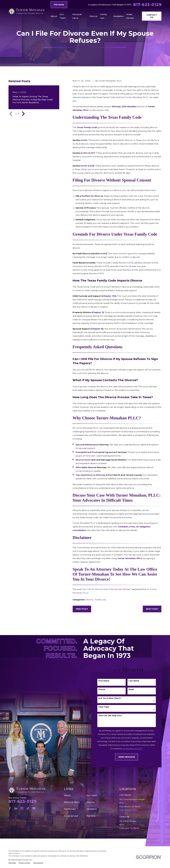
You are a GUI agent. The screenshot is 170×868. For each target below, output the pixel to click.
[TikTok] (28, 808)
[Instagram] (22, 808)
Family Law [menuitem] (104, 16)
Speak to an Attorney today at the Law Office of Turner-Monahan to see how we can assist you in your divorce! (115, 574)
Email (135, 689)
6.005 (84, 270)
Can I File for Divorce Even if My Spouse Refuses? (107, 589)
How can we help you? (114, 716)
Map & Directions (128, 832)
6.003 (155, 263)
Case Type (108, 707)
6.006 (134, 270)
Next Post (152, 609)
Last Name (138, 681)
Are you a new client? (114, 698)
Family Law (100, 600)
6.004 (106, 266)
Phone (105, 689)
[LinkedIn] (16, 808)
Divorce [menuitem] (93, 16)
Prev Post (82, 609)
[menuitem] (12, 863)
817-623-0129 (147, 5)
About (67, 795)
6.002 (130, 263)
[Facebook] (10, 808)
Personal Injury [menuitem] (77, 16)
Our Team (92, 795)
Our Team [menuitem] (63, 16)
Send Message (130, 757)
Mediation (92, 809)
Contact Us (152, 16)
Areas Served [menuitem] (130, 16)
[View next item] (23, 114)
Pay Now (59, 5)
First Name (108, 681)
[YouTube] (34, 808)
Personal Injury (72, 802)
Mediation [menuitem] (119, 16)
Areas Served (71, 816)
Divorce (89, 600)
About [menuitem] (54, 16)
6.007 (100, 273)
